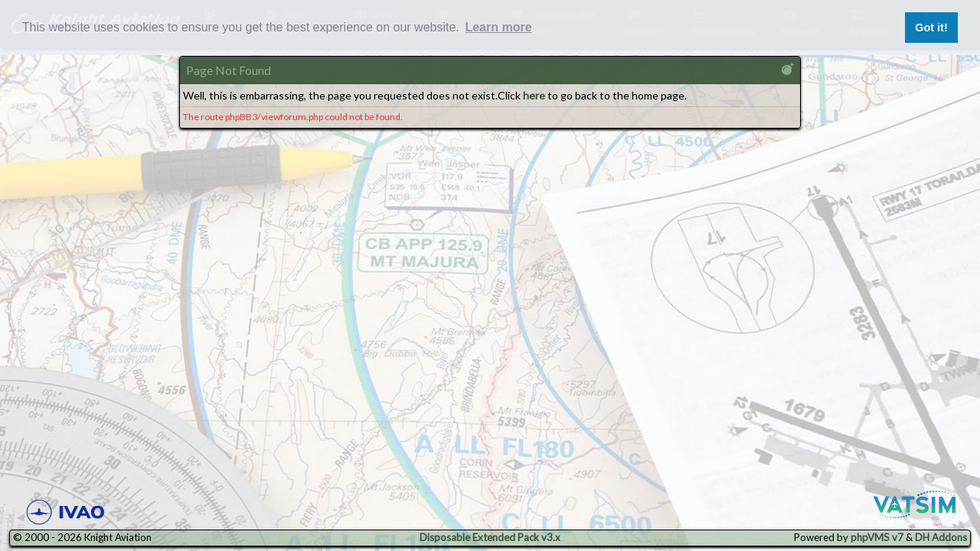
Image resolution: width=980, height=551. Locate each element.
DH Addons (941, 537)
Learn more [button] (498, 27)
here (534, 95)
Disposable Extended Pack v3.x (490, 537)
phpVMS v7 (877, 537)
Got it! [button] (931, 28)
